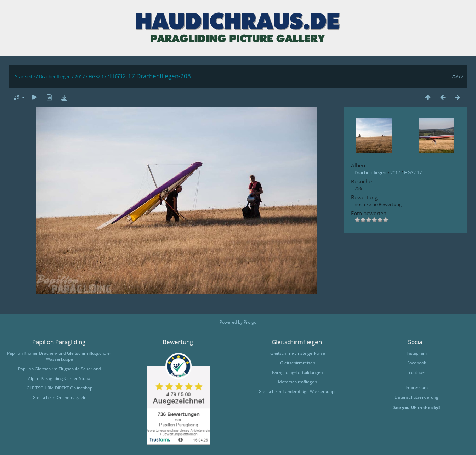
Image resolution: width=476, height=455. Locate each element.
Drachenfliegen (55, 76)
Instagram (417, 353)
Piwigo (250, 322)
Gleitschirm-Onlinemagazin (59, 397)
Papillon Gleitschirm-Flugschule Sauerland (59, 369)
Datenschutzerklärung (416, 397)
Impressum (417, 388)
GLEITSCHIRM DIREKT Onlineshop (59, 388)
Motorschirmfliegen (297, 382)
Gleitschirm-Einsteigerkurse (298, 353)
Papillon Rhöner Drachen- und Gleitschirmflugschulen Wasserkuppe (60, 356)
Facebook (417, 363)
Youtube (416, 372)
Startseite (25, 76)
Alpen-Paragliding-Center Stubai (60, 378)
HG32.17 (97, 76)
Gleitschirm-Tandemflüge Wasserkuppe (298, 391)
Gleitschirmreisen (298, 363)
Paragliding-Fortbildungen (297, 372)
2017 (80, 76)
